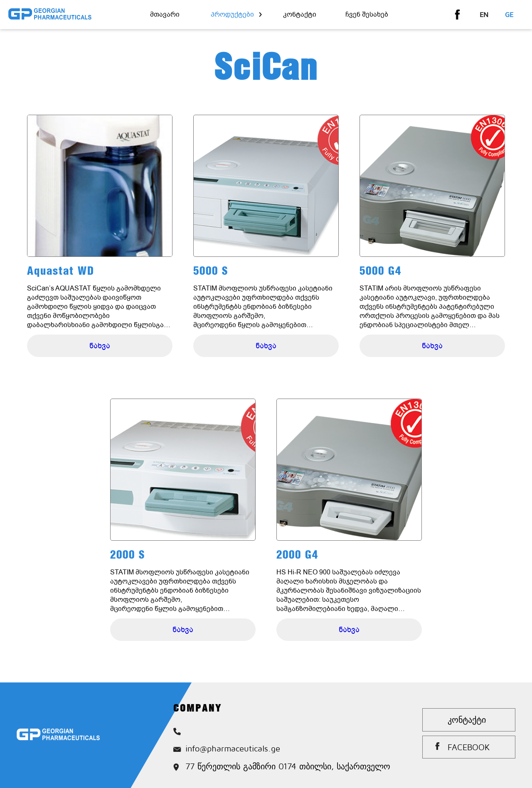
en (484, 15)
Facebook (469, 747)
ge (509, 15)
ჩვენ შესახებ (367, 15)
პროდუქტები (232, 15)
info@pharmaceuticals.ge (227, 748)
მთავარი (165, 15)
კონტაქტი (300, 15)
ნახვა (100, 346)
